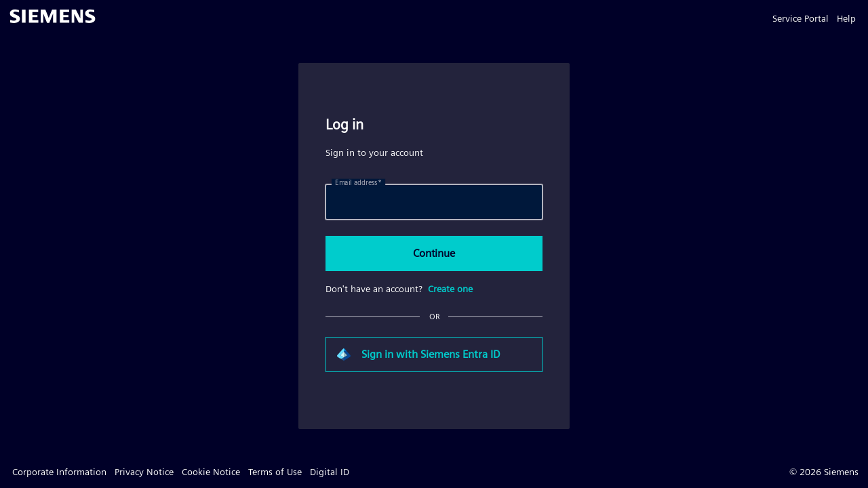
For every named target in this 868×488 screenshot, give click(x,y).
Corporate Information (59, 472)
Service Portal (801, 18)
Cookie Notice (211, 472)
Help (846, 18)
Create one (450, 289)
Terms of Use (275, 472)
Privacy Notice (144, 472)
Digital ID (330, 472)
